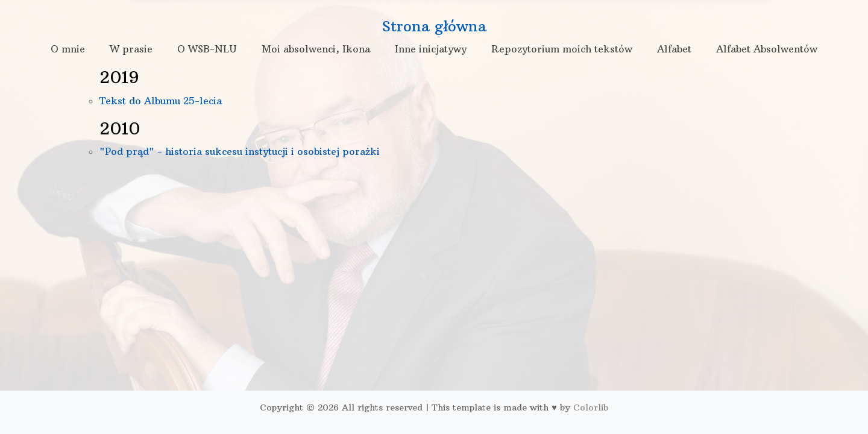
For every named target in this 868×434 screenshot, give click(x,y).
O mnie (68, 49)
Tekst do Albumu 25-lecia (161, 101)
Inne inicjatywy (431, 49)
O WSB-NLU (207, 49)
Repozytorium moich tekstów (562, 49)
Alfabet (674, 49)
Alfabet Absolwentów (767, 49)
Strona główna (434, 26)
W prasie (131, 49)
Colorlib (591, 407)
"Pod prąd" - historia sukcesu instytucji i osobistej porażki (240, 151)
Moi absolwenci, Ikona (316, 49)
